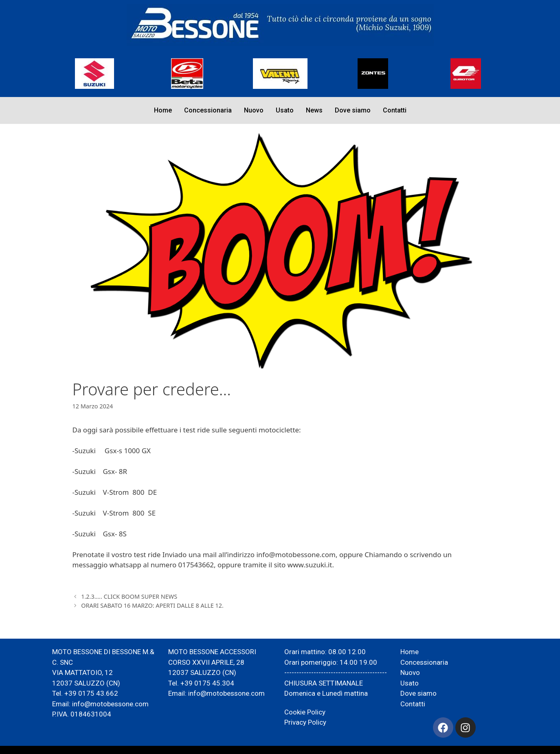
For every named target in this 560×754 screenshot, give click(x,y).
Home (163, 110)
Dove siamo (353, 110)
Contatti (395, 110)
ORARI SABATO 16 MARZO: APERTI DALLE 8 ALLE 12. (152, 605)
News (314, 110)
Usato (285, 110)
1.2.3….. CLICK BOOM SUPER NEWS (129, 596)
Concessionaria (208, 110)
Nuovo (254, 110)
